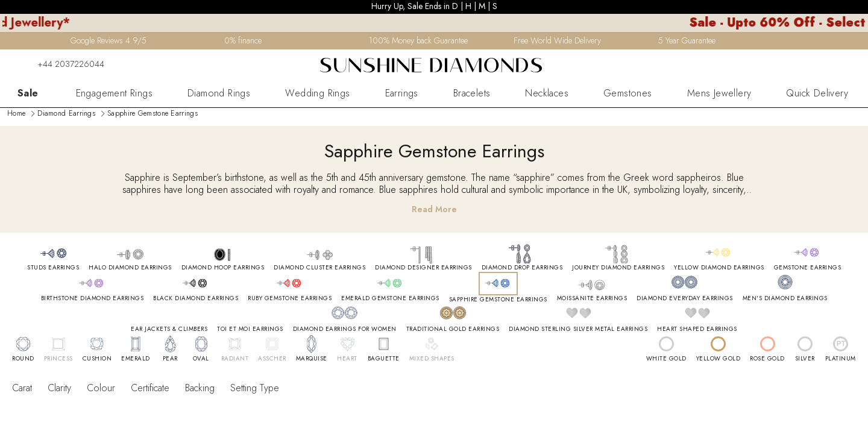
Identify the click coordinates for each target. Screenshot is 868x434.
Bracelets (472, 93)
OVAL (201, 359)
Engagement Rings (114, 93)
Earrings (402, 93)
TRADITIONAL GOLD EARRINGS (453, 329)
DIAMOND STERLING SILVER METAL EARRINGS (578, 329)
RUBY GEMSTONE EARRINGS (290, 298)
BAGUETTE (384, 359)
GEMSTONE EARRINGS (808, 268)
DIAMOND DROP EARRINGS (522, 268)
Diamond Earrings (66, 113)
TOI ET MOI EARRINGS (250, 329)
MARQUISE (312, 359)
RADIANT (235, 359)
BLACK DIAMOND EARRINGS (196, 298)
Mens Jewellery (719, 93)
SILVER (805, 359)
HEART (347, 359)
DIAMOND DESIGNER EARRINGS (423, 268)
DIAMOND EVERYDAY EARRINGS (685, 298)
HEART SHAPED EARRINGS (697, 329)
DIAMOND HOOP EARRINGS (223, 268)
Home (16, 113)
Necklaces (547, 93)
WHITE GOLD (666, 359)
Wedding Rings (317, 93)
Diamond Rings (219, 93)
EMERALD (136, 359)
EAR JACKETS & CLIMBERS (169, 329)
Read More (434, 209)
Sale (28, 93)
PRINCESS (58, 359)
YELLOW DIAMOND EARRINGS (719, 268)
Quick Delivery (817, 93)
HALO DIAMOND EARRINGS (130, 268)
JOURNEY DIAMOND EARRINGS (618, 268)
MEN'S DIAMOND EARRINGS (785, 298)
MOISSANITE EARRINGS (592, 298)
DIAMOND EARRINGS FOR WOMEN (345, 329)
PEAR (170, 359)
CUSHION (97, 359)
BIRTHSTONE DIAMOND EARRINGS (93, 298)
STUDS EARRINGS (53, 268)
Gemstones (628, 93)
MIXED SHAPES (432, 359)
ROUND (23, 359)
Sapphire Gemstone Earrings (153, 113)
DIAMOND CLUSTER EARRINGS (319, 268)
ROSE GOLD (767, 359)
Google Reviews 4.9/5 (108, 40)
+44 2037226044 (63, 64)
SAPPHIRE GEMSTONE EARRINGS (498, 300)
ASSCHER (272, 359)
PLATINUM (841, 359)
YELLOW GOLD (719, 359)
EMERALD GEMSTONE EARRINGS (390, 298)
